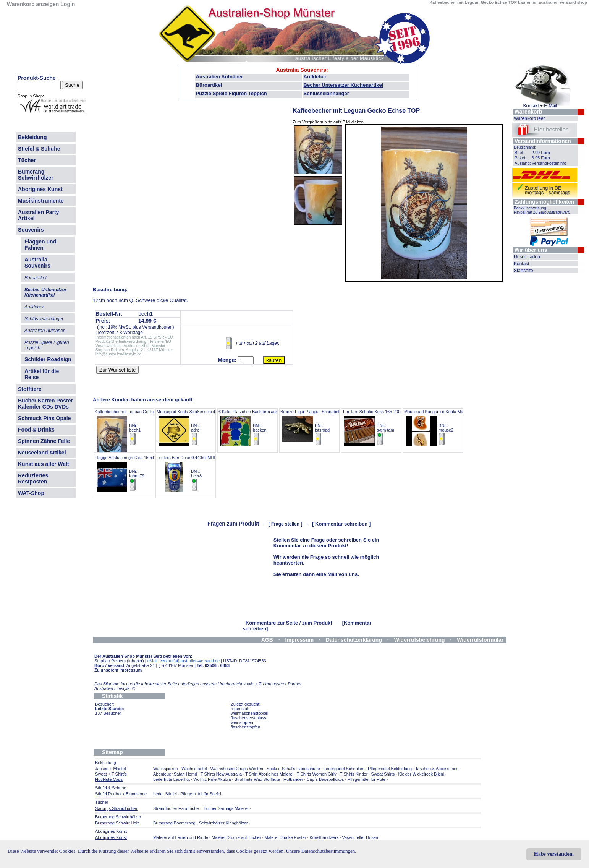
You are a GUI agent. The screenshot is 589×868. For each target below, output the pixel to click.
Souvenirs (31, 230)
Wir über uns (531, 250)
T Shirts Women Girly (317, 774)
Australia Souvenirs (301, 70)
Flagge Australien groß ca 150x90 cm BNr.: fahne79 (129, 473)
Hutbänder (294, 779)
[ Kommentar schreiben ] (341, 524)
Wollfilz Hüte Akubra (212, 779)
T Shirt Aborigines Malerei (269, 774)
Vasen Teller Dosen (360, 837)
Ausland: (523, 163)
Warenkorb (528, 112)
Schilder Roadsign (48, 359)
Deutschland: (525, 147)
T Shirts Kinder (354, 774)
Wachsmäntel (194, 769)
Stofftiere (30, 389)
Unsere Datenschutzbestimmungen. (321, 851)
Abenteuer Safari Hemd (175, 774)
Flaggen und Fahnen (40, 245)
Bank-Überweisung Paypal (542, 210)
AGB (267, 640)
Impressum (300, 640)
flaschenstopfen (245, 727)
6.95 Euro (541, 158)
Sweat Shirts (383, 774)
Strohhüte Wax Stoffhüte (257, 779)
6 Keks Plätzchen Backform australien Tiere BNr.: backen (259, 428)
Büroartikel (209, 85)
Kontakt (522, 264)
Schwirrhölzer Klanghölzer (223, 823)
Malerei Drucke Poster (286, 837)
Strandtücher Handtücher (177, 808)
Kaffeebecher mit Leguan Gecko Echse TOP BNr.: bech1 (136, 428)
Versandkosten (157, 327)
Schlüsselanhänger (326, 93)
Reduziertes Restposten (33, 479)
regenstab (240, 709)
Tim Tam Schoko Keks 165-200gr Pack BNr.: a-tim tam (379, 428)
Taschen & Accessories (437, 769)
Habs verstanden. (554, 854)
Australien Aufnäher (220, 77)
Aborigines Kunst (40, 189)
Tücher (27, 160)
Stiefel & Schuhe (39, 149)
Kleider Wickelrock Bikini (421, 774)
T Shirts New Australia (221, 774)
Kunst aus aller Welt (44, 464)
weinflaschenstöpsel (249, 713)
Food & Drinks (36, 430)
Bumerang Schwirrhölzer (36, 175)
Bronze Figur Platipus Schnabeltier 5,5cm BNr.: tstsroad (319, 428)
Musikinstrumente (41, 201)
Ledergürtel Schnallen (344, 769)
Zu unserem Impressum (118, 670)
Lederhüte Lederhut (172, 779)
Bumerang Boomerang (174, 823)
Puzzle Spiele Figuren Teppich (231, 93)
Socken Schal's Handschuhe (293, 769)
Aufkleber (315, 77)
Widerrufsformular (480, 640)
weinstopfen (242, 722)
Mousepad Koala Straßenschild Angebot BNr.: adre (194, 428)
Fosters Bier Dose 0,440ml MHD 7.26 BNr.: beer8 (192, 473)
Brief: (519, 153)
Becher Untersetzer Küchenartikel (344, 85)
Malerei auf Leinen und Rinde (181, 837)
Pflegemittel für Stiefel (201, 794)
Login (68, 4)
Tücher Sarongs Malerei (226, 808)
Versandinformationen (543, 141)
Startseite (523, 271)
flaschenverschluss (248, 718)
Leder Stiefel (166, 794)
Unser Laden (527, 257)
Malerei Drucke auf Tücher (236, 837)
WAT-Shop (31, 493)
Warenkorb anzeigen (33, 4)
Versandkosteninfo (549, 163)
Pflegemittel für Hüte (367, 779)
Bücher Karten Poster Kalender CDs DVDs (45, 404)
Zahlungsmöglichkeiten (544, 202)
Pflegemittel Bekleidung (390, 769)
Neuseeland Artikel (42, 453)
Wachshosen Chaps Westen (237, 769)
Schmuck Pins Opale (44, 418)
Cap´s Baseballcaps (325, 779)
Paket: (520, 158)
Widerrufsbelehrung (420, 640)
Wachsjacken (166, 769)
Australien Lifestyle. (115, 688)
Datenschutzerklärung (354, 640)
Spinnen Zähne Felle (44, 441)
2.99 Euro (541, 153)
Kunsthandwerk (324, 837)
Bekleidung (32, 137)
